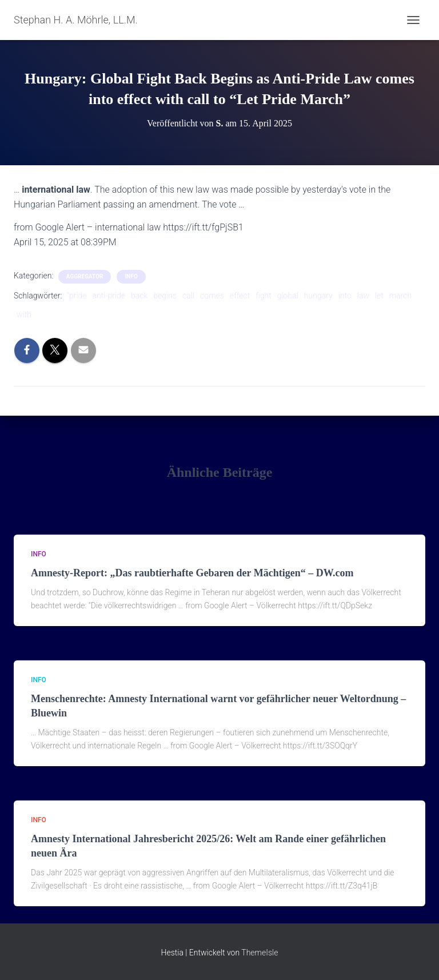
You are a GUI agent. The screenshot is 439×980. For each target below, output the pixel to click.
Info (131, 276)
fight (263, 296)
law (363, 296)
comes (212, 296)
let (379, 296)
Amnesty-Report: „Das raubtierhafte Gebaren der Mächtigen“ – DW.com (192, 573)
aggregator (85, 276)
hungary (318, 296)
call (188, 296)
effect (240, 296)
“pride (77, 296)
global (288, 296)
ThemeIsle (260, 953)
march (400, 296)
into (345, 296)
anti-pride (109, 296)
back (139, 296)
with (24, 314)
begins (165, 296)
